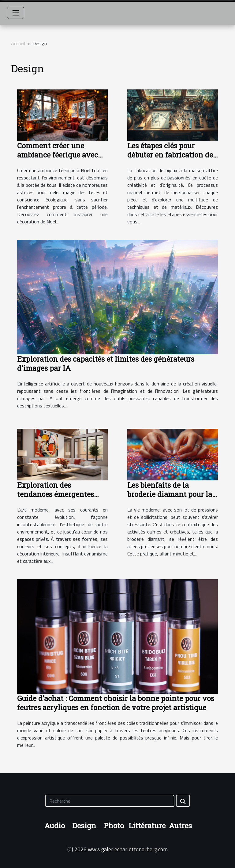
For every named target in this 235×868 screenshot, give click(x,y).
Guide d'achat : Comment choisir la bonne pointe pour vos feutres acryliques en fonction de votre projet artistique (116, 703)
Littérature (147, 826)
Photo (114, 826)
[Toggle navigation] (16, 13)
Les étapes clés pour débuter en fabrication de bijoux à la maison (170, 155)
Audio (55, 826)
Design (84, 826)
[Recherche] (110, 801)
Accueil (18, 43)
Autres (180, 826)
